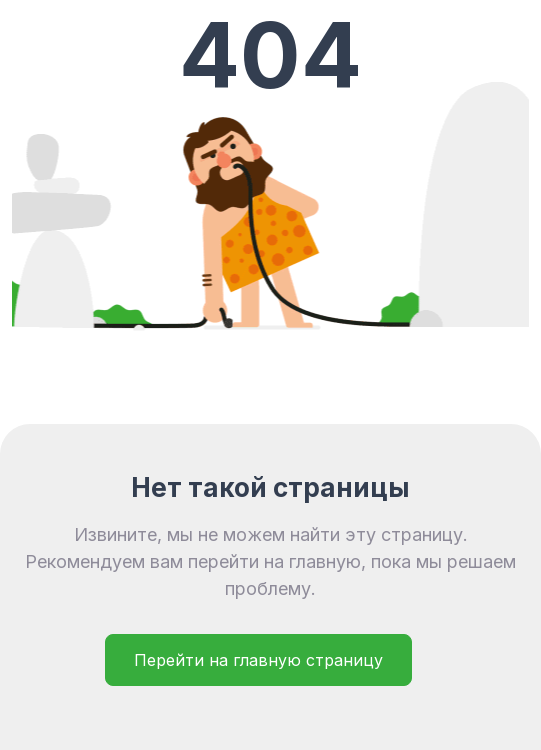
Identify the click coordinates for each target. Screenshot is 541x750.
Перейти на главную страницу (258, 660)
